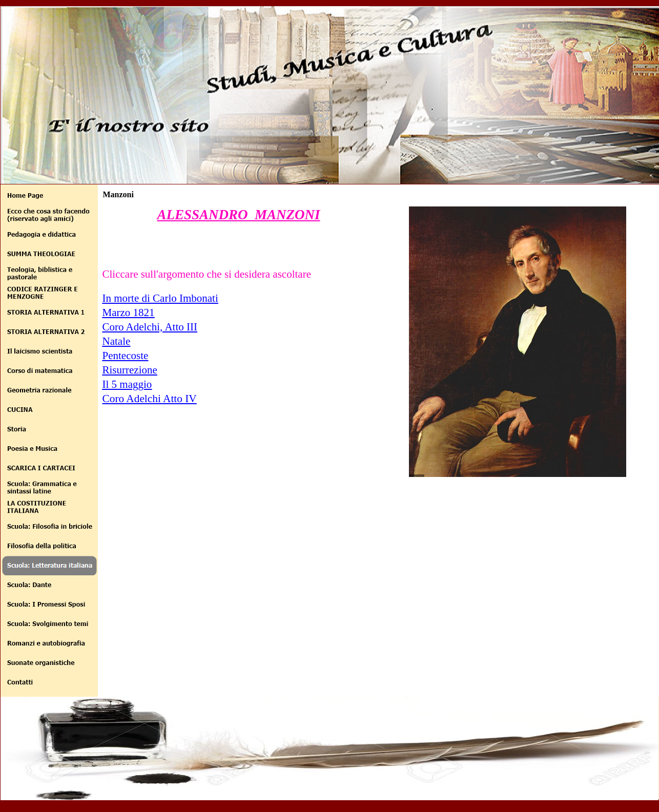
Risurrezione (130, 370)
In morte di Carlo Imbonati (160, 298)
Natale (117, 341)
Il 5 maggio (127, 384)
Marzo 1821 (129, 313)
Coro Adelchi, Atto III (150, 327)
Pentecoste (126, 356)
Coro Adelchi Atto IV (150, 399)
